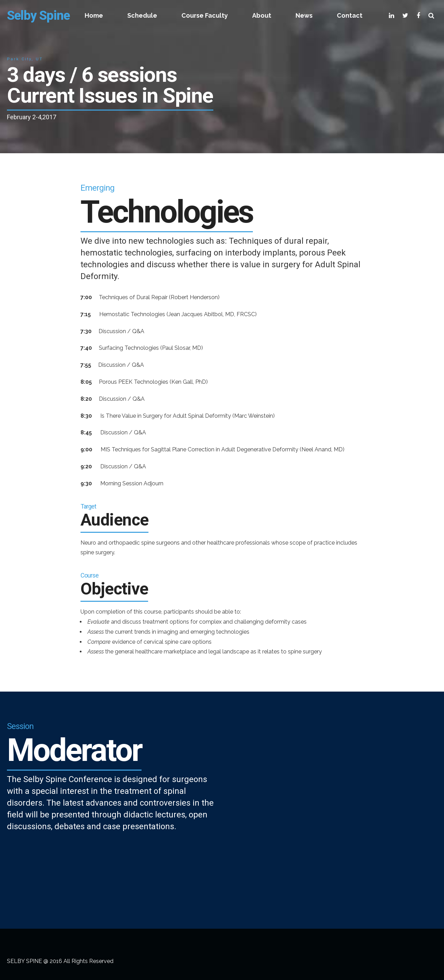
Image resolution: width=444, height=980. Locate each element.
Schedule (142, 15)
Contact (350, 15)
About (262, 15)
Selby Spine (38, 16)
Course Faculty (205, 15)
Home (94, 15)
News (304, 15)
